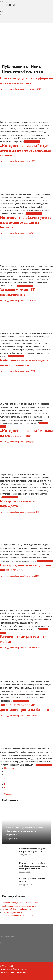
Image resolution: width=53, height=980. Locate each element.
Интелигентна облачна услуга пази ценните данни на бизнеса (26, 222)
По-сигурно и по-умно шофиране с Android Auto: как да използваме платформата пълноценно (34, 866)
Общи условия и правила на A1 (14, 972)
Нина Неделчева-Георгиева (12, 89)
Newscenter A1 (6, 969)
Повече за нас (8, 5)
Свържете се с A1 (21, 969)
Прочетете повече (32, 141)
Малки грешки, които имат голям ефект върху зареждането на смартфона (24, 831)
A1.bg (4, 2)
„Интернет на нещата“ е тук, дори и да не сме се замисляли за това (26, 150)
